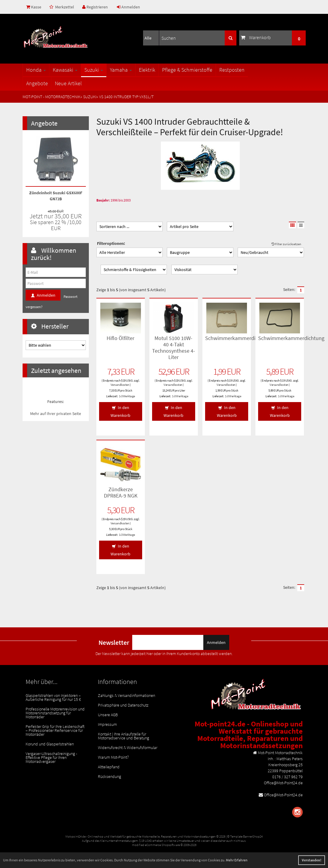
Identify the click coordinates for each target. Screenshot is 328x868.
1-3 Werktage (127, 396)
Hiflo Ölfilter (120, 338)
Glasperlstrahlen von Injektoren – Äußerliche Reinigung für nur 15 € (53, 697)
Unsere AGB (108, 715)
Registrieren (95, 7)
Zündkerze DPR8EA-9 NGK (121, 492)
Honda (36, 70)
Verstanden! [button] (312, 860)
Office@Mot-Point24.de (283, 795)
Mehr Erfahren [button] (237, 860)
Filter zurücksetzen (286, 244)
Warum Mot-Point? (113, 757)
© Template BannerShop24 (245, 836)
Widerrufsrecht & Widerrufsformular (128, 748)
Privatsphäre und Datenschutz (123, 705)
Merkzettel (62, 7)
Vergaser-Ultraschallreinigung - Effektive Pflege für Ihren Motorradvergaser (51, 757)
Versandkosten (120, 385)
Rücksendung (109, 776)
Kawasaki (65, 70)
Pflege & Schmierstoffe (187, 70)
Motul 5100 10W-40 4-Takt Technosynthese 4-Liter (174, 348)
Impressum (107, 724)
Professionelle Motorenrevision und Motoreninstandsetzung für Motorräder (55, 713)
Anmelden (128, 7)
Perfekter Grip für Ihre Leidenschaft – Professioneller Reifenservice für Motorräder (55, 730)
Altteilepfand (109, 767)
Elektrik (147, 70)
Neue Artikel (68, 83)
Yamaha (121, 70)
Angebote (37, 83)
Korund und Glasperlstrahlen (50, 744)
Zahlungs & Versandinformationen (127, 695)
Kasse (34, 7)
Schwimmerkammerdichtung (238, 338)
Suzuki (94, 70)
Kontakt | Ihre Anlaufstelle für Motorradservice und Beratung (123, 736)
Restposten (232, 70)
